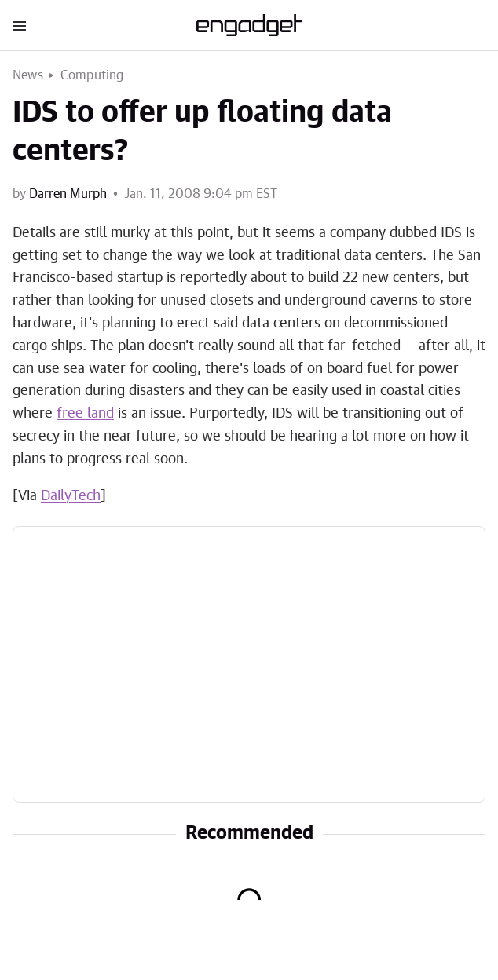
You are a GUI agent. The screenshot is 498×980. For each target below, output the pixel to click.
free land (85, 414)
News (28, 75)
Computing (92, 75)
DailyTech (71, 496)
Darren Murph (68, 194)
